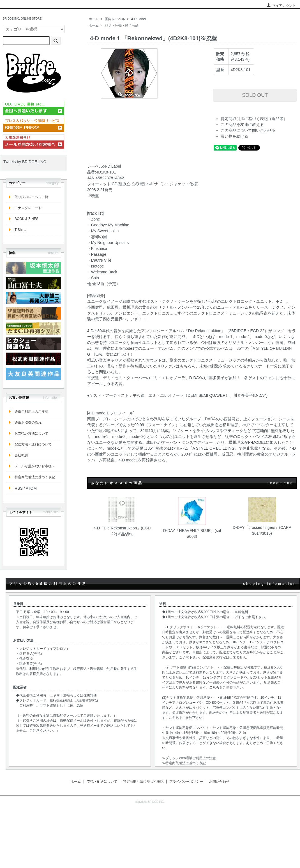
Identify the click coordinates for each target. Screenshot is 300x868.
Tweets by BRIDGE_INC (25, 162)
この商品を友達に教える (242, 125)
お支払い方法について (31, 433)
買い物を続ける (234, 136)
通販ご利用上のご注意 (31, 412)
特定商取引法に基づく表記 (35, 477)
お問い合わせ (219, 782)
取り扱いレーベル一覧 (31, 197)
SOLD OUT (255, 95)
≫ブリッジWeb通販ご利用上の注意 (189, 758)
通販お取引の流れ (28, 423)
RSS (19, 488)
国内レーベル (115, 19)
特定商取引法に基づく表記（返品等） (254, 119)
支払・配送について (102, 782)
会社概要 (21, 455)
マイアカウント (281, 6)
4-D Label (139, 19)
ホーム (94, 19)
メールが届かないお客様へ (35, 466)
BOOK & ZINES (26, 219)
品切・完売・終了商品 (122, 25)
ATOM (31, 488)
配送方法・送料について (33, 444)
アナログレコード (28, 208)
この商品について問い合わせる (248, 130)
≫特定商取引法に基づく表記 (184, 763)
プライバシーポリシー (186, 782)
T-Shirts (20, 230)
